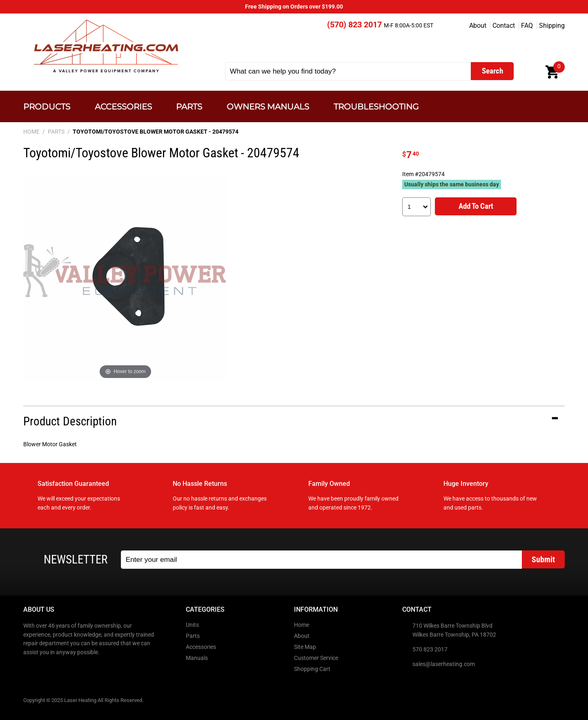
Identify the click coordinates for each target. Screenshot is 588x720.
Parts (189, 106)
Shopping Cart (312, 669)
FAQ (527, 26)
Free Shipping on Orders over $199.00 (294, 7)
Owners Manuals (268, 106)
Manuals (197, 658)
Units (192, 625)
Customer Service (316, 658)
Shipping (552, 26)
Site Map (305, 647)
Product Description (70, 421)
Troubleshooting (376, 106)
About (478, 26)
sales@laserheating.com (444, 664)
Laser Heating (106, 46)
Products (47, 106)
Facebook (30, 670)
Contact (504, 26)
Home (302, 625)
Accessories (123, 106)
